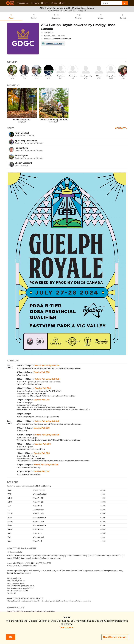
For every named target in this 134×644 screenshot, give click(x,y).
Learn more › (67, 627)
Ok (11, 637)
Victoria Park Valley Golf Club (47, 366)
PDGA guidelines (43, 486)
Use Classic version (115, 637)
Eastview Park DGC (41, 372)
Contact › (121, 128)
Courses (45, 3)
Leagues (35, 3)
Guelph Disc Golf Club (62, 39)
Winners (67, 62)
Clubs (54, 3)
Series (62, 3)
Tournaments (23, 3)
